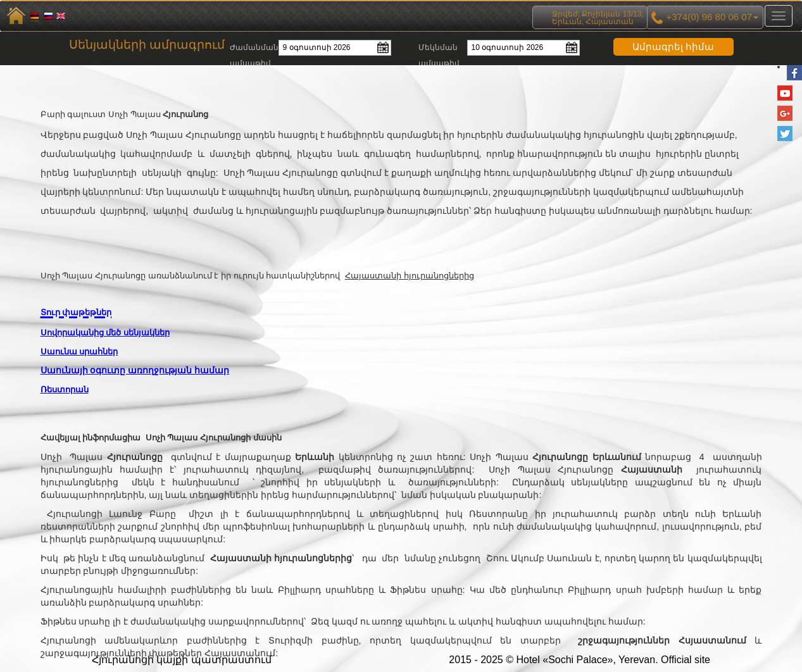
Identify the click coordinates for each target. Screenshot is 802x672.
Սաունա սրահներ (79, 352)
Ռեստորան (65, 389)
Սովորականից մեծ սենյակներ (105, 333)
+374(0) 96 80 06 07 (705, 18)
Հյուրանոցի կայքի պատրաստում (182, 660)
